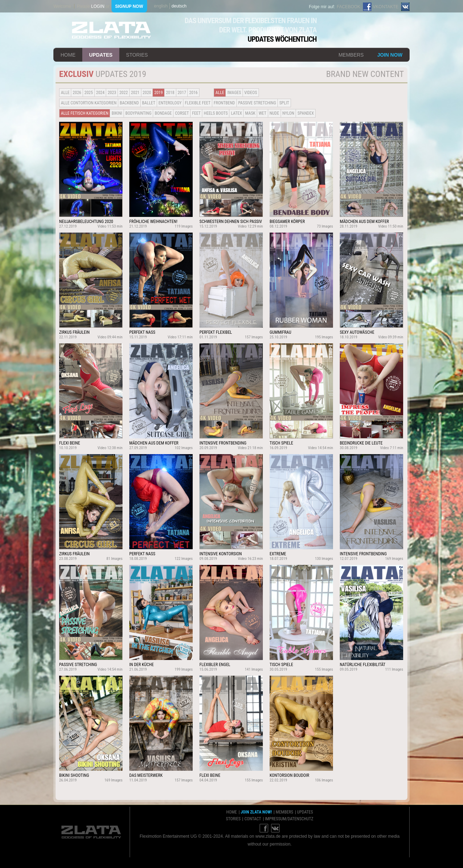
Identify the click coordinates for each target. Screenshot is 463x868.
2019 (158, 93)
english (161, 6)
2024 (100, 93)
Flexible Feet (198, 103)
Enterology (170, 103)
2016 (193, 93)
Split (284, 103)
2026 (77, 93)
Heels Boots (216, 113)
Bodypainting (138, 113)
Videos (251, 93)
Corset (182, 113)
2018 (170, 93)
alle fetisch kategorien (85, 113)
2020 (147, 93)
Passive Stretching (257, 103)
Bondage (163, 113)
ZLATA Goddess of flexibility (111, 30)
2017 (182, 93)
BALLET (149, 103)
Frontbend (224, 103)
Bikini (117, 113)
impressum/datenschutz (289, 819)
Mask (250, 113)
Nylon (288, 113)
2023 (112, 93)
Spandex (306, 113)
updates (101, 55)
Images (234, 93)
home (68, 55)
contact (253, 819)
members (351, 55)
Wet (262, 113)
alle (65, 93)
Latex (236, 113)
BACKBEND (129, 103)
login (98, 6)
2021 (135, 93)
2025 (89, 93)
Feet (196, 113)
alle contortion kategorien (89, 103)
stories (137, 55)
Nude (274, 113)
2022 (124, 93)
